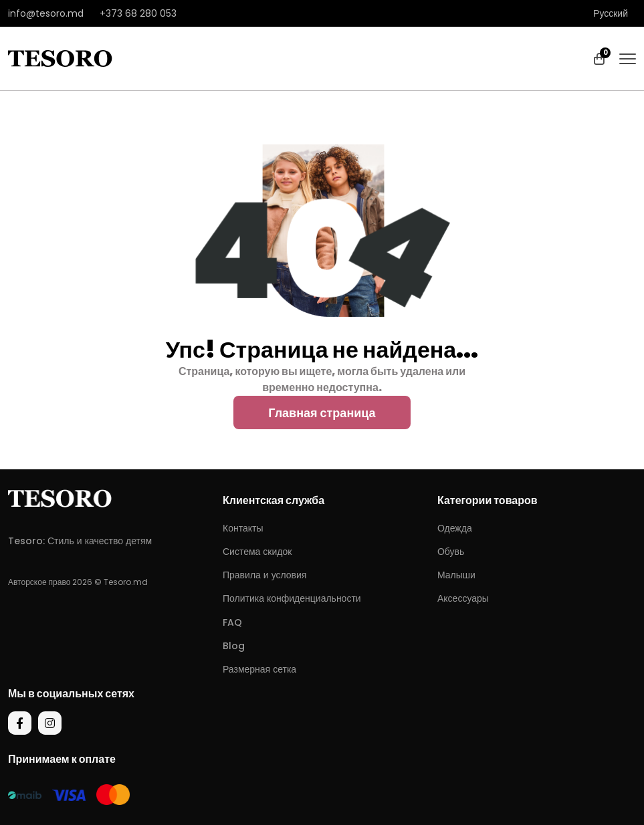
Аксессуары (463, 598)
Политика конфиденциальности (292, 598)
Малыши (456, 575)
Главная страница (322, 413)
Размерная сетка (259, 669)
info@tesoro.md (46, 13)
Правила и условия (264, 575)
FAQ (232, 622)
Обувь (451, 552)
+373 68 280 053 (138, 13)
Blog (234, 646)
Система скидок (257, 552)
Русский (611, 13)
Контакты (243, 528)
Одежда (455, 528)
